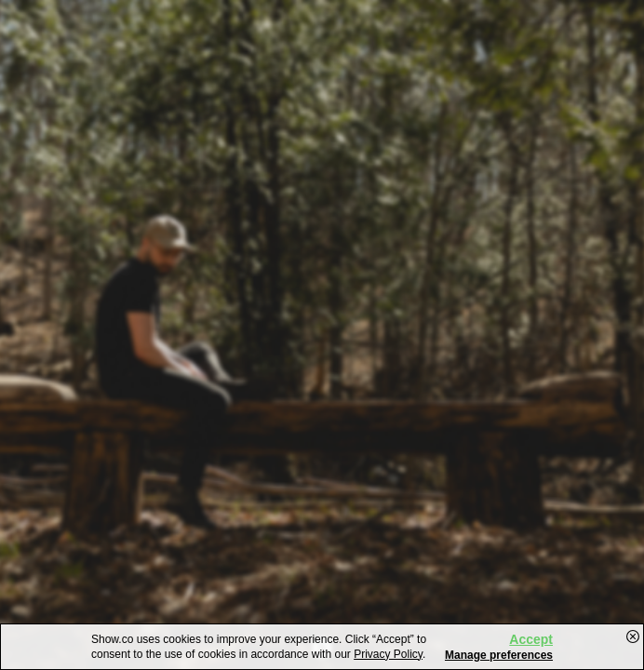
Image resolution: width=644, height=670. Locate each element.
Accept (531, 639)
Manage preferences (499, 655)
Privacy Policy (388, 654)
